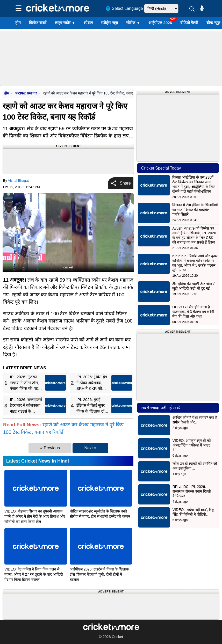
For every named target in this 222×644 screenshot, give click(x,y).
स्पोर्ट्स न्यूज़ (109, 23)
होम (18, 23)
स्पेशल (88, 23)
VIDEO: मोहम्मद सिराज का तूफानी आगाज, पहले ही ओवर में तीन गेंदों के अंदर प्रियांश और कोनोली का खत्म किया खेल (35, 516)
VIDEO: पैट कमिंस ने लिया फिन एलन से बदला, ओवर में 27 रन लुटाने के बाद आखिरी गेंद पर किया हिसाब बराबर (34, 574)
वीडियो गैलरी (189, 23)
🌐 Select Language (124, 8)
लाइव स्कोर (65, 23)
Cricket (117, 637)
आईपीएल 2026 (160, 23)
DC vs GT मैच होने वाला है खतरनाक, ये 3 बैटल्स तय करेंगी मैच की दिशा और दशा (193, 312)
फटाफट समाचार (26, 93)
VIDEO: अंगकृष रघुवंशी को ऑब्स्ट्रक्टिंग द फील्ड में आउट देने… (192, 445)
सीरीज (133, 23)
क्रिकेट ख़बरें (38, 23)
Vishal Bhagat (18, 181)
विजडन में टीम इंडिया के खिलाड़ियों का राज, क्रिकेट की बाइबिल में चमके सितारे (195, 210)
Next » (90, 448)
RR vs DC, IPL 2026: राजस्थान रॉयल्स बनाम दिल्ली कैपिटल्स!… (192, 491)
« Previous (50, 448)
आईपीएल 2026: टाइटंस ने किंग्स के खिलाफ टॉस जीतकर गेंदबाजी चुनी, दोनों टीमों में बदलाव (99, 574)
